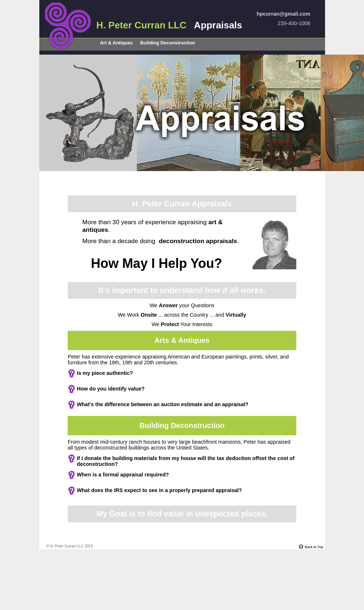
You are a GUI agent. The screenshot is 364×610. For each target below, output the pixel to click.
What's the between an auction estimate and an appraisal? (163, 404)
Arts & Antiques (182, 340)
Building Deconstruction (167, 43)
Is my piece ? (105, 373)
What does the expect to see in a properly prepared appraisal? (159, 490)
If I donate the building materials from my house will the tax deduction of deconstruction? (186, 461)
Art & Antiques (116, 43)
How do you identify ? (111, 389)
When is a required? (123, 475)
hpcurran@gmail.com (284, 14)
